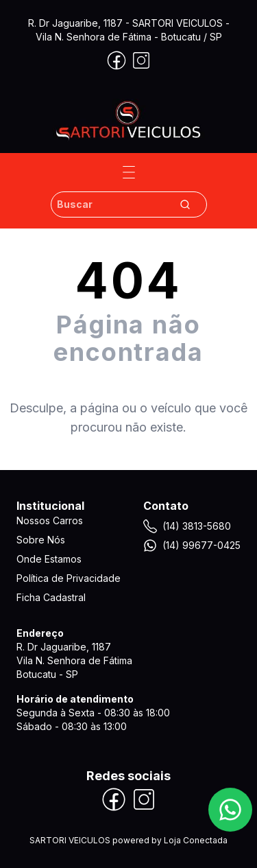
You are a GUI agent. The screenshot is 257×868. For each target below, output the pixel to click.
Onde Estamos (49, 559)
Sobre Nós (41, 540)
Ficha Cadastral (51, 597)
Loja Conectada (196, 840)
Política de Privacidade (69, 578)
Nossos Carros (50, 520)
